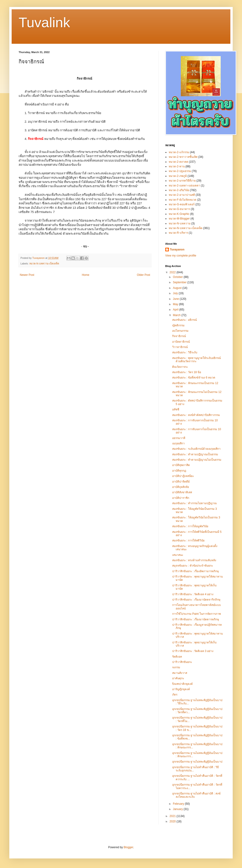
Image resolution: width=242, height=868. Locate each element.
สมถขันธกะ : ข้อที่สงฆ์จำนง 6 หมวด (194, 378)
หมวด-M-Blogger (179, 219)
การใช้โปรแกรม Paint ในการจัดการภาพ (197, 614)
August (178, 288)
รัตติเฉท (177, 657)
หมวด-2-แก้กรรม (179, 152)
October (178, 277)
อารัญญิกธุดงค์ (181, 689)
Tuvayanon (177, 250)
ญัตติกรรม (178, 325)
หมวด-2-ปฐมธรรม (180, 171)
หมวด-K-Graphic (179, 214)
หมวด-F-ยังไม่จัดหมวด (183, 200)
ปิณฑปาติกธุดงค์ (182, 684)
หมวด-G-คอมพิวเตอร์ (182, 204)
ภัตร (175, 695)
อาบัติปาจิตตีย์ (181, 482)
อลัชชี (176, 409)
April (176, 310)
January (178, 809)
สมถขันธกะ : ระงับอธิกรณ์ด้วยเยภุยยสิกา (196, 449)
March (177, 315)
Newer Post (27, 275)
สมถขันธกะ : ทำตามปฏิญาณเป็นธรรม (195, 454)
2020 (173, 821)
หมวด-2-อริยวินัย (179, 190)
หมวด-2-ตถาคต (178, 162)
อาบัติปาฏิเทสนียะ (183, 476)
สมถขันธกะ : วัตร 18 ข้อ (187, 372)
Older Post (143, 275)
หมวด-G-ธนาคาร (179, 209)
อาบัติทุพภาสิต (181, 465)
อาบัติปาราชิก (181, 498)
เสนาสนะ (178, 555)
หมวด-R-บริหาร (178, 233)
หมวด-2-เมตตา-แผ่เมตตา (184, 186)
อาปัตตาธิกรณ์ (181, 342)
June (176, 299)
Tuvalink (44, 22)
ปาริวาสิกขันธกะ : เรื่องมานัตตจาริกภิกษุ (196, 600)
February (179, 804)
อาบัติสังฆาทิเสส (182, 492)
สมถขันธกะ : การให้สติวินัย (188, 540)
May (176, 304)
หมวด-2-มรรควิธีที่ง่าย (182, 181)
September (180, 282)
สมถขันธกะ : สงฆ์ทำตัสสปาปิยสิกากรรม (196, 415)
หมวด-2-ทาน (177, 166)
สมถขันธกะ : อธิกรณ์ (185, 320)
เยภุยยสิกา (178, 443)
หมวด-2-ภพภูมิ (178, 176)
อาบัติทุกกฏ (179, 471)
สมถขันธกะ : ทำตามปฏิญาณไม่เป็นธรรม (197, 460)
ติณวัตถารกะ (180, 367)
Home (86, 275)
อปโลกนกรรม (180, 331)
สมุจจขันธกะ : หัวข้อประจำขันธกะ (193, 566)
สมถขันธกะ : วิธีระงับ (185, 352)
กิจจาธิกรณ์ (179, 336)
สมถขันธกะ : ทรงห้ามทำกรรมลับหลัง (194, 560)
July (176, 293)
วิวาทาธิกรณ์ (180, 347)
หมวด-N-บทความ (180, 223)
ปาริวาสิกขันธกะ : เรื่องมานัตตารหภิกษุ (196, 619)
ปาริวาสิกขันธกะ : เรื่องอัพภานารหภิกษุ (195, 571)
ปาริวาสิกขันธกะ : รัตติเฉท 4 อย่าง (193, 594)
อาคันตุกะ (178, 678)
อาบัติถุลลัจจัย (181, 487)
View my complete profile (181, 256)
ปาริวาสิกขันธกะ (182, 662)
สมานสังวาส (180, 673)
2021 (173, 816)
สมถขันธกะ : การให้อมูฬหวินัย (190, 526)
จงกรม (176, 667)
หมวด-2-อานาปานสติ (182, 195)
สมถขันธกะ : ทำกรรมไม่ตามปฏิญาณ (194, 503)
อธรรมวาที (179, 438)
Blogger (128, 847)
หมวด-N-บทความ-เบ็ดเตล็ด (44, 263)
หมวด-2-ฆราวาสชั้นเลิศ (183, 157)
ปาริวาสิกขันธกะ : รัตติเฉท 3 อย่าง (193, 651)
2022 (173, 272)
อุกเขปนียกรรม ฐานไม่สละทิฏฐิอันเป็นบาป (197, 762)
